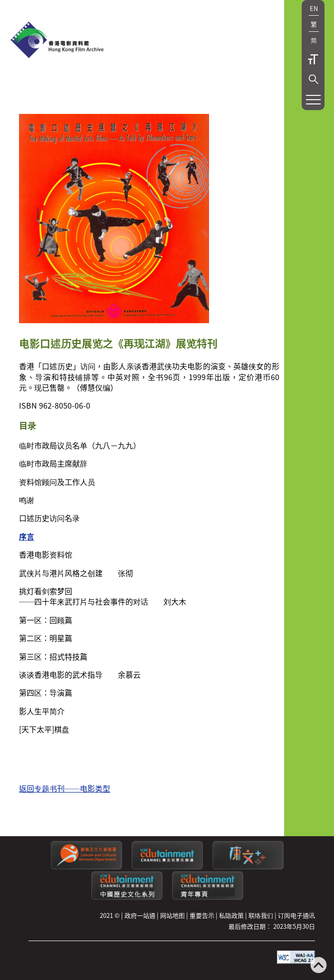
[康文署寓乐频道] (167, 867)
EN (314, 8)
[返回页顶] (319, 966)
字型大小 (313, 59)
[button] (314, 79)
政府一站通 (140, 915)
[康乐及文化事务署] (86, 867)
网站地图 (172, 915)
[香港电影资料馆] (57, 41)
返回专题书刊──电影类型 (65, 788)
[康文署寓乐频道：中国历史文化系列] (127, 897)
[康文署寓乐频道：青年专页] (208, 897)
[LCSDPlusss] (248, 867)
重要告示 (202, 915)
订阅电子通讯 (296, 915)
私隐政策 (231, 915)
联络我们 (261, 915)
